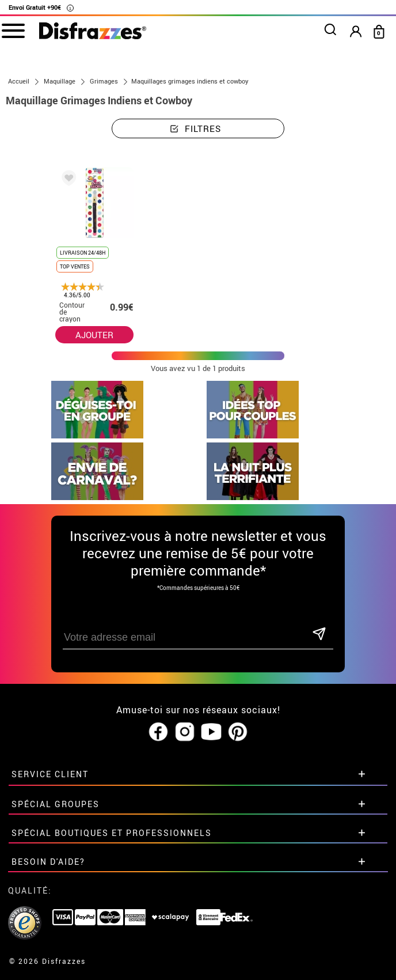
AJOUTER (94, 335)
